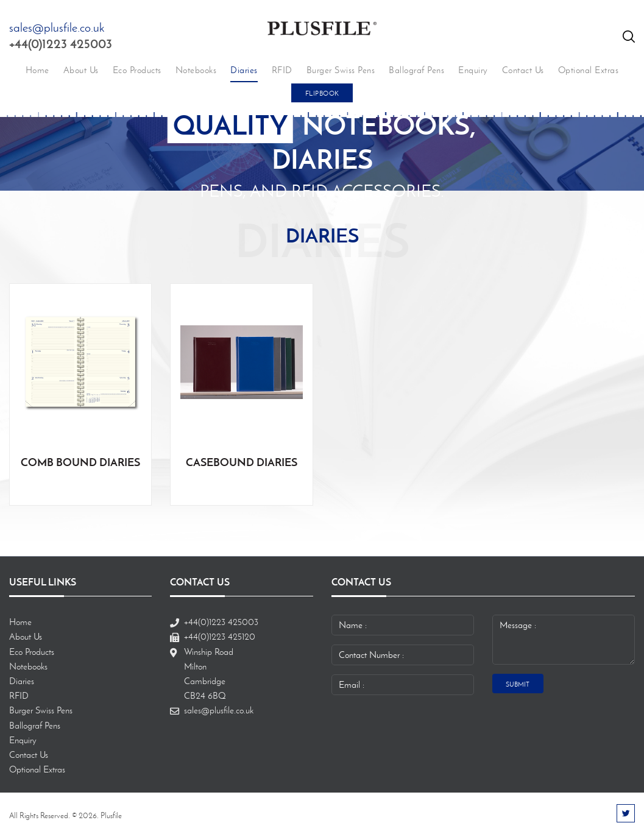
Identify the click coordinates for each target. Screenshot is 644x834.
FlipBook (322, 93)
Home (37, 70)
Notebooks (196, 70)
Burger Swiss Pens (341, 70)
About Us (81, 70)
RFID (282, 70)
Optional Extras (589, 70)
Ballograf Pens (416, 70)
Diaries (244, 70)
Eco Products (137, 70)
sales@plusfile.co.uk (57, 27)
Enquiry (473, 70)
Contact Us (523, 70)
